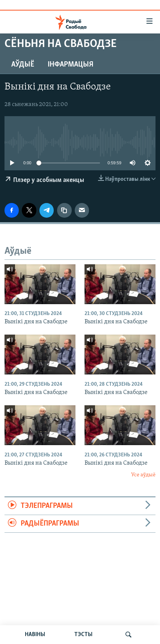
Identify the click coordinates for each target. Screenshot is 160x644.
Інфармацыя (71, 65)
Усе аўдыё (143, 475)
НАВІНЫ (35, 635)
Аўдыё (23, 65)
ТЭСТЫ (83, 635)
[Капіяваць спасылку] (64, 210)
